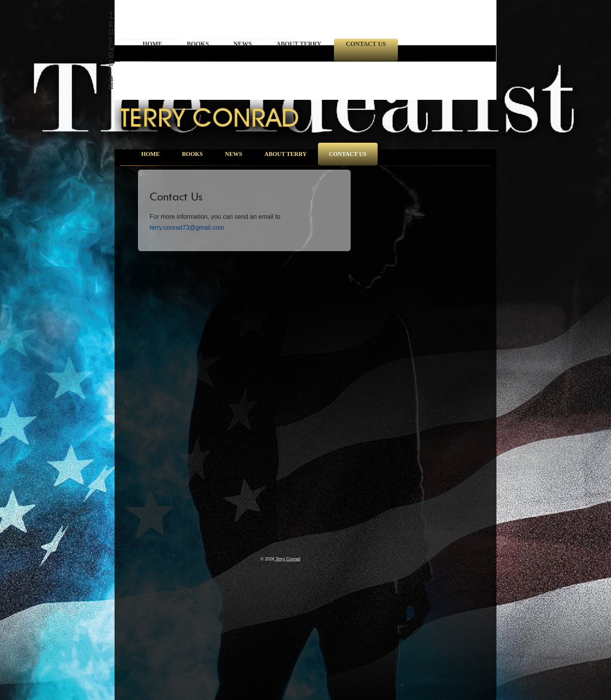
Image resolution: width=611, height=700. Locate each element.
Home (153, 44)
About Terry (299, 44)
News (243, 44)
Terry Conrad (111, 50)
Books (198, 44)
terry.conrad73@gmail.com (187, 228)
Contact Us (366, 44)
